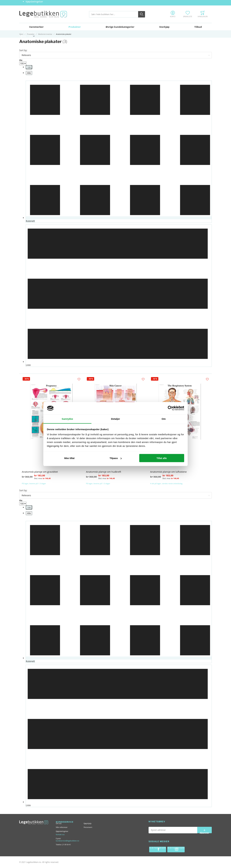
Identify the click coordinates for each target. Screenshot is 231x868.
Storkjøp (164, 27)
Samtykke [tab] (67, 419)
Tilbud (198, 27)
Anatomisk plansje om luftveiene (168, 472)
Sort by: (23, 50)
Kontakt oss (60, 834)
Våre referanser (62, 827)
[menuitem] (29, 67)
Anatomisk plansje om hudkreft (104, 472)
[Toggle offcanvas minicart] (203, 14)
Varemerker (36, 27)
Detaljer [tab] (116, 419)
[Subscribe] (205, 830)
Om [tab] (164, 419)
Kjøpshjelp (87, 823)
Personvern (88, 827)
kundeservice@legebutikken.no (67, 841)
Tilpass (116, 458)
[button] (79, 379)
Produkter (75, 27)
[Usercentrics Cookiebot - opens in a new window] (170, 408)
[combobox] (117, 14)
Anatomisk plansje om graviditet (40, 472)
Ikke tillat (69, 458)
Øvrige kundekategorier (120, 27)
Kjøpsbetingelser (34, 2)
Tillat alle (162, 458)
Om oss (59, 823)
